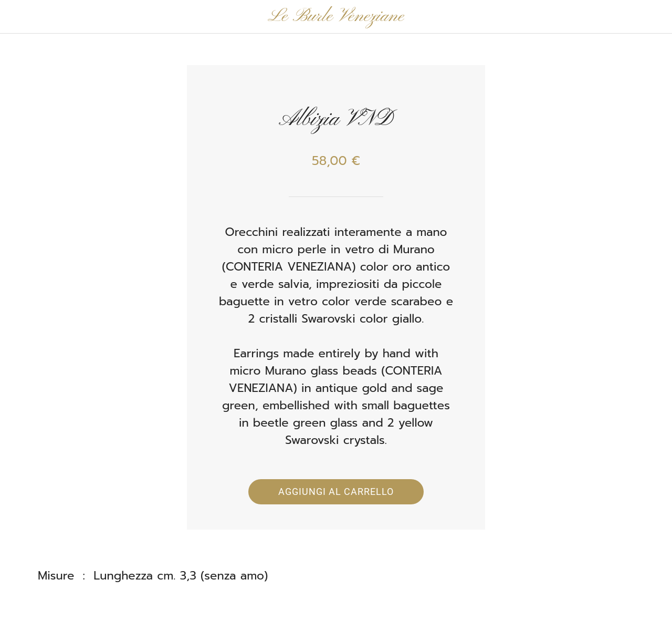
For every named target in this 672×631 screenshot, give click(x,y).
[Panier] (645, 17)
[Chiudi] (17, 17)
